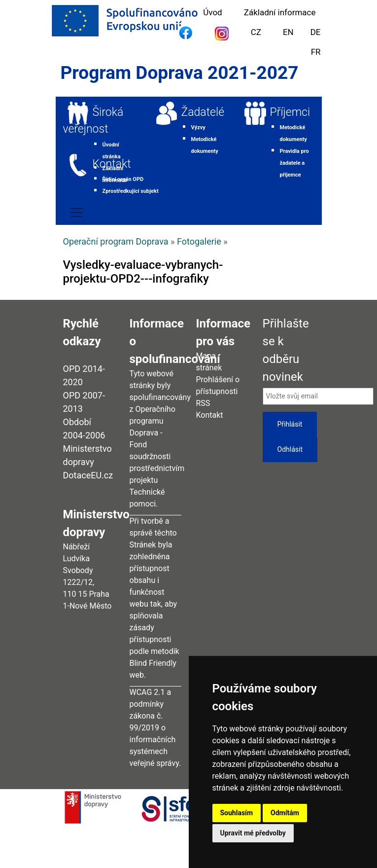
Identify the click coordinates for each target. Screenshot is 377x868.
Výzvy (198, 127)
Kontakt (112, 164)
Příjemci (290, 112)
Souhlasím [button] (237, 813)
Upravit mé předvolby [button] (253, 833)
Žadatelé (203, 112)
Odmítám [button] (285, 813)
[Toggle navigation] (77, 213)
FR (316, 52)
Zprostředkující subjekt (131, 191)
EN (288, 32)
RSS (203, 403)
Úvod (212, 12)
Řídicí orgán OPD (123, 179)
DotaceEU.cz (88, 475)
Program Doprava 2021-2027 (180, 73)
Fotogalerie (199, 241)
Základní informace (280, 12)
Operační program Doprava (116, 241)
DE (316, 32)
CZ (256, 32)
